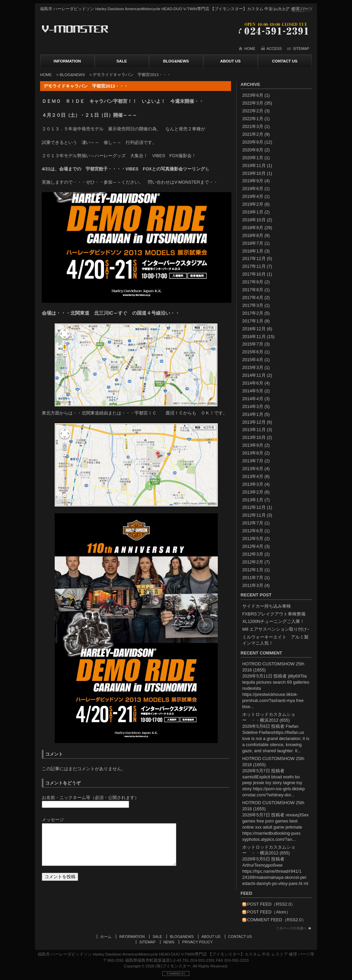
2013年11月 (254, 430)
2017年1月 (253, 321)
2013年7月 (253, 461)
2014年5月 (253, 391)
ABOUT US (230, 61)
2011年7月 (253, 578)
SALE (122, 61)
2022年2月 (253, 111)
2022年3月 (253, 103)
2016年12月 (254, 329)
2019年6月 (253, 189)
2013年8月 (253, 453)
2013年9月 (253, 445)
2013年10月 (254, 437)
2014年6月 (253, 383)
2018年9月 (253, 228)
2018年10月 (254, 220)
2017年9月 (253, 282)
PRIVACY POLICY (197, 942)
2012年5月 (253, 539)
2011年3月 (253, 585)
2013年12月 (254, 422)
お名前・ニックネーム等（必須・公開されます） (90, 798)
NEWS (169, 942)
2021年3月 (253, 126)
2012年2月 (253, 562)
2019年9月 (253, 181)
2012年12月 (254, 507)
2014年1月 (253, 414)
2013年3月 (253, 484)
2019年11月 (254, 165)
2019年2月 (253, 204)
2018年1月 (253, 251)
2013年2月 (253, 492)
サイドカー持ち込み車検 (267, 606)
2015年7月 (253, 344)
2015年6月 (253, 352)
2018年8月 (253, 235)
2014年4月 (253, 399)
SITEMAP (301, 49)
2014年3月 (253, 406)
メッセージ (53, 820)
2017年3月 (253, 305)
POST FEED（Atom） (269, 912)
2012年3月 (253, 554)
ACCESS (274, 49)
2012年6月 (253, 531)
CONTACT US (285, 61)
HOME (250, 49)
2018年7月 (253, 243)
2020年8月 (253, 150)
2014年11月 (254, 375)
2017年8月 (253, 290)
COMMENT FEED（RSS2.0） (277, 920)
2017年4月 (253, 298)
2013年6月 (253, 469)
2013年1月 (253, 500)
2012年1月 (253, 570)
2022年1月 (253, 119)
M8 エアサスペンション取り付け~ (276, 629)
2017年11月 (254, 266)
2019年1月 (253, 212)
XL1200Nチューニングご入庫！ (273, 621)
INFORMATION (67, 61)
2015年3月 (253, 367)
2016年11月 (254, 337)
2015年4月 (253, 360)
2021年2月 (253, 134)
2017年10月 (254, 274)
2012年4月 (253, 546)
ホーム (106, 937)
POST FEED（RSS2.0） (271, 904)
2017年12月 (254, 258)
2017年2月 (253, 313)
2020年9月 (253, 142)
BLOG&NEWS (176, 61)
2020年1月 (253, 158)
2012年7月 (253, 523)
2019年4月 (253, 196)
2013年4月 (253, 476)
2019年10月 (254, 173)
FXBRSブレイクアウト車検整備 (274, 614)
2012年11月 (254, 515)
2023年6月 (253, 95)
